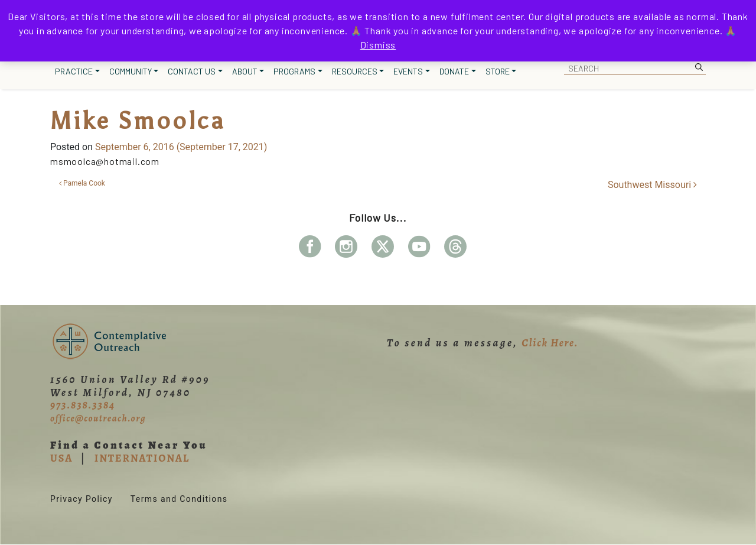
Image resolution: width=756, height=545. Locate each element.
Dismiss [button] (378, 45)
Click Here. (550, 343)
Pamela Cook (82, 183)
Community (131, 71)
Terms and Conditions (179, 499)
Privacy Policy (82, 499)
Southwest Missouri (652, 185)
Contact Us (192, 71)
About (245, 71)
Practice (74, 71)
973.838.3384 (83, 405)
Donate (454, 71)
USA (61, 458)
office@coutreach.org (98, 419)
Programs (294, 71)
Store (498, 71)
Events (408, 71)
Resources (355, 71)
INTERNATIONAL (142, 458)
